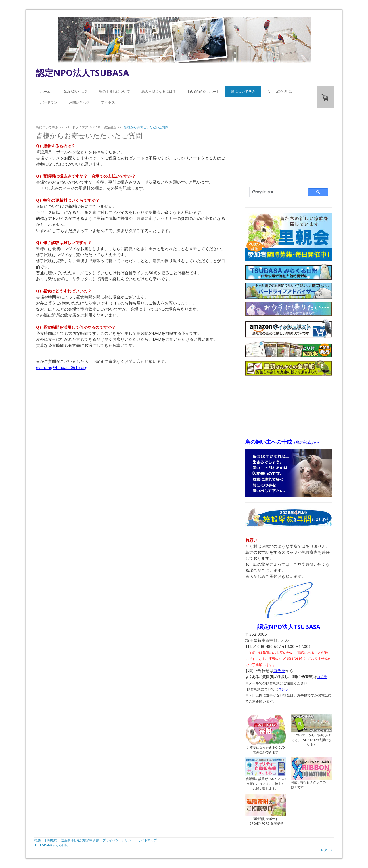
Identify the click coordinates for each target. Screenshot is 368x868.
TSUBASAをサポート (204, 91)
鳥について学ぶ (243, 91)
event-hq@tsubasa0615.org (62, 367)
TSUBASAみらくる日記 (51, 845)
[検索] (276, 192)
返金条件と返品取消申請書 (80, 840)
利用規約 (51, 840)
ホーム (45, 91)
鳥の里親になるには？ (159, 91)
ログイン (327, 850)
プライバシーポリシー (118, 840)
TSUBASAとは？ (75, 91)
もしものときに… (280, 91)
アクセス (108, 102)
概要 (38, 840)
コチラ (279, 670)
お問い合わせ (79, 102)
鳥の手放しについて (114, 91)
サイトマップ (147, 840)
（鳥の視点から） (285, 442)
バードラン (49, 102)
